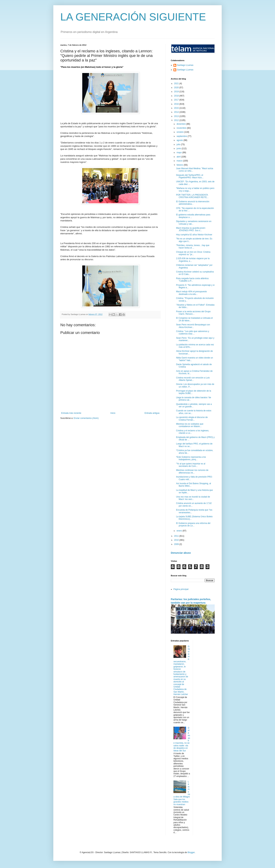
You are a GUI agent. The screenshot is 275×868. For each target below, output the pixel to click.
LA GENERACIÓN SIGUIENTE (133, 17)
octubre (180, 132)
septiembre (182, 136)
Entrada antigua (152, 413)
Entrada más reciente (71, 413)
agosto (180, 140)
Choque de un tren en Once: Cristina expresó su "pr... (193, 253)
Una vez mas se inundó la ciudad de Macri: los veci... (193, 498)
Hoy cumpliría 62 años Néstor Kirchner (194, 235)
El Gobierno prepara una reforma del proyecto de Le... (193, 524)
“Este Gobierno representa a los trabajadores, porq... (191, 458)
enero (180, 531)
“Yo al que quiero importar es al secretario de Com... (191, 465)
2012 (177, 120)
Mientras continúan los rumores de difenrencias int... (192, 471)
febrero (180, 165)
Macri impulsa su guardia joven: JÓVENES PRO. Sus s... (191, 229)
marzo (180, 161)
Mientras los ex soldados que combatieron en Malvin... (190, 425)
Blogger (191, 852)
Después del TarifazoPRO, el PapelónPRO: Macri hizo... (190, 176)
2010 (177, 540)
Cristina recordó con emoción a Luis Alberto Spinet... (193, 379)
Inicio (113, 413)
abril (179, 157)
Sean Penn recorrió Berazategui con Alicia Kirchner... (193, 326)
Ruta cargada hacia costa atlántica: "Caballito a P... (192, 280)
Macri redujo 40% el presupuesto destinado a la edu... (191, 293)
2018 (177, 96)
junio (179, 148)
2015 (177, 108)
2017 (177, 100)
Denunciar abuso (181, 553)
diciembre (181, 124)
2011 (177, 536)
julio (179, 144)
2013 (177, 116)
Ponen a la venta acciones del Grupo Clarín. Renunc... (193, 313)
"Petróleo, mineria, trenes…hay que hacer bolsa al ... (193, 247)
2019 (177, 92)
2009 (177, 544)
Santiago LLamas (185, 65)
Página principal (181, 589)
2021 (177, 84)
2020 (177, 88)
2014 (177, 112)
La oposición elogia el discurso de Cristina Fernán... (192, 419)
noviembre (182, 128)
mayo (180, 153)
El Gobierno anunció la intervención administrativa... (193, 203)
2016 (177, 104)
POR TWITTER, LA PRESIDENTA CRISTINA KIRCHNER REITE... (192, 196)
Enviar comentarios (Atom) (86, 418)
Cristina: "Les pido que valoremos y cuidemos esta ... (193, 333)
